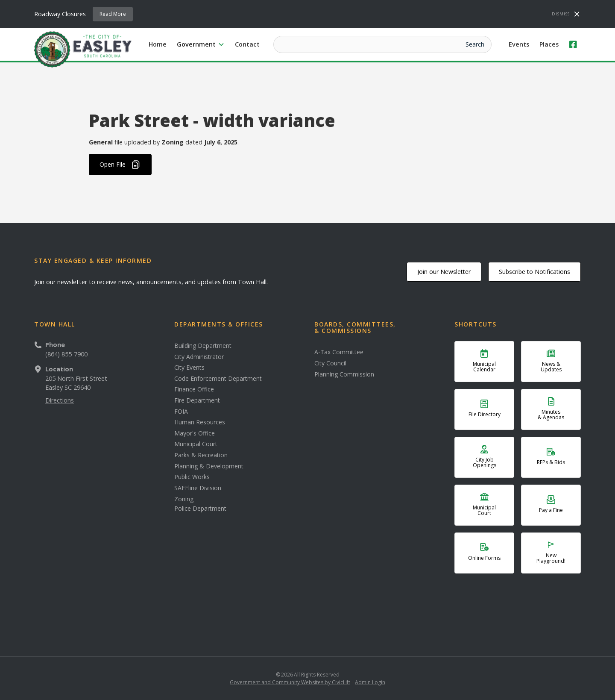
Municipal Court (196, 444)
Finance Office (194, 389)
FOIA (181, 412)
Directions (60, 400)
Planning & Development (209, 466)
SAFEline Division (198, 488)
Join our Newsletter (444, 272)
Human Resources (200, 422)
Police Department (200, 509)
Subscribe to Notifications (534, 272)
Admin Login (370, 682)
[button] (201, 44)
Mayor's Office (195, 433)
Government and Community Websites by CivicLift (290, 682)
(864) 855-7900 (66, 354)
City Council (330, 363)
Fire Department (197, 400)
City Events (189, 368)
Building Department (203, 346)
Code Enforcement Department (218, 379)
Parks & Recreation (201, 455)
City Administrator (199, 357)
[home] (83, 49)
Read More (113, 14)
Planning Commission (344, 374)
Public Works (192, 477)
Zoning (184, 499)
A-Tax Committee (339, 352)
